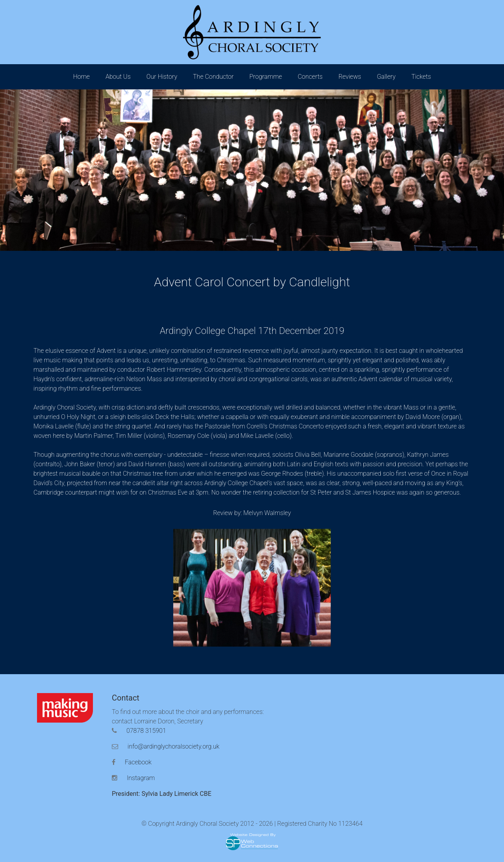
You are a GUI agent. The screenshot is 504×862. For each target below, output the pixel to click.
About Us (118, 77)
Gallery (386, 77)
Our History (162, 77)
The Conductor (213, 77)
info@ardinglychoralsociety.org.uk (166, 746)
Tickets (421, 77)
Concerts (310, 77)
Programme (266, 77)
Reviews (350, 77)
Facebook (132, 762)
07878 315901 (139, 731)
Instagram (133, 778)
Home (81, 77)
